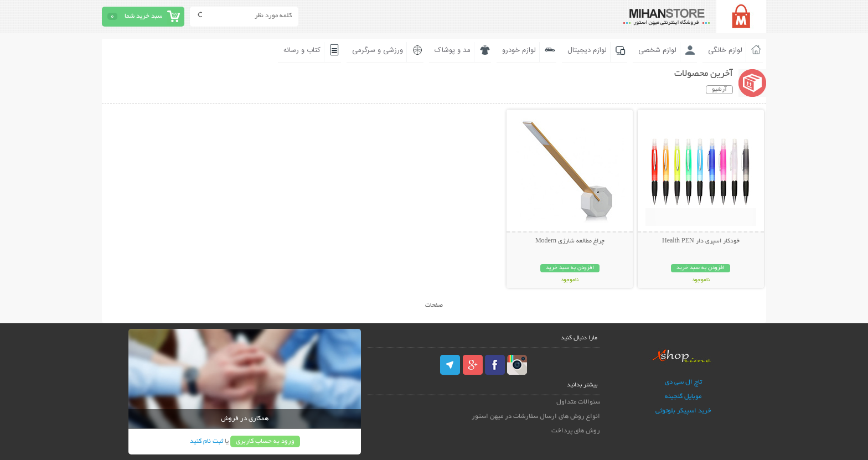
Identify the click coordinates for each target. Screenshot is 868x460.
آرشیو (719, 90)
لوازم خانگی (725, 50)
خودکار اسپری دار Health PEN (701, 241)
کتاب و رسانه (302, 50)
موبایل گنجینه (683, 397)
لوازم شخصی (657, 50)
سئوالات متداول (578, 402)
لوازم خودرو (519, 50)
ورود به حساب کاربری (265, 441)
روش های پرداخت (576, 431)
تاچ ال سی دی (683, 382)
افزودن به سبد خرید (701, 268)
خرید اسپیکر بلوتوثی (683, 411)
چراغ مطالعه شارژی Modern (570, 241)
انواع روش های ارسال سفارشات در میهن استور (536, 417)
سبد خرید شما (143, 16)
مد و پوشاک (453, 50)
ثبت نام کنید (206, 441)
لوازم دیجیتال (587, 50)
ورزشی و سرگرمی (378, 50)
